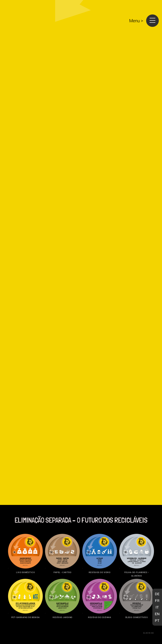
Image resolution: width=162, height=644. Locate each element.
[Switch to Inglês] (157, 614)
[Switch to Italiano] (157, 607)
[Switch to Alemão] (157, 594)
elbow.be (149, 633)
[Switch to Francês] (157, 601)
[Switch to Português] (157, 620)
